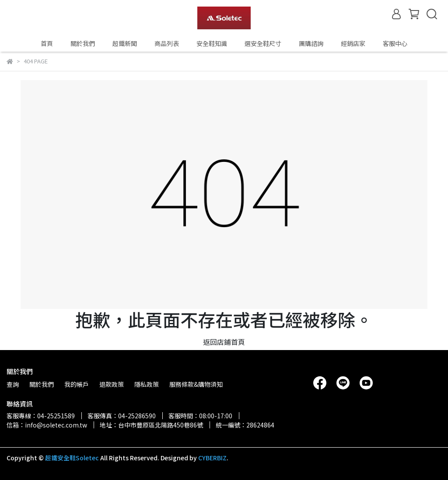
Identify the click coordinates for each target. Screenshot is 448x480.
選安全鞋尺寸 (263, 43)
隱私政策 (147, 384)
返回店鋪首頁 (224, 342)
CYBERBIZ (212, 458)
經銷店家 (353, 43)
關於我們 (83, 43)
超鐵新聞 (125, 43)
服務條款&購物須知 (196, 384)
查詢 (13, 384)
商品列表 (167, 43)
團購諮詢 (311, 43)
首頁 (47, 43)
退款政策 (112, 384)
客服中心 (395, 43)
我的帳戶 (77, 384)
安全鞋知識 (212, 43)
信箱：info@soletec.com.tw (47, 425)
